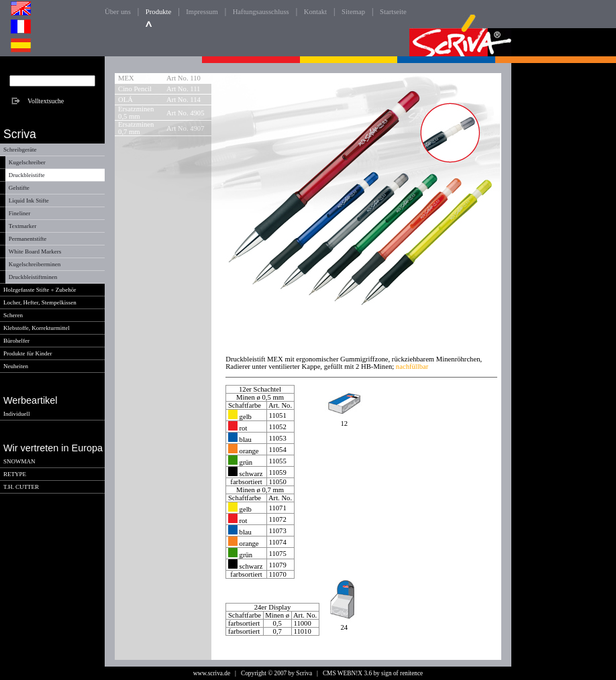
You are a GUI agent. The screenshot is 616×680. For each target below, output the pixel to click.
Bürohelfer (16, 341)
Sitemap (353, 12)
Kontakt (315, 12)
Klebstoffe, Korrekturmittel (37, 328)
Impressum (202, 12)
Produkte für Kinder (28, 353)
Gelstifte (19, 188)
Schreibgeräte (20, 150)
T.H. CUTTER (21, 487)
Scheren (13, 315)
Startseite (393, 12)
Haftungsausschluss (261, 12)
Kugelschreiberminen (35, 264)
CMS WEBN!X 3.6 (347, 673)
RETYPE (15, 474)
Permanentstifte (28, 239)
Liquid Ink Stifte (29, 201)
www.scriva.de (212, 673)
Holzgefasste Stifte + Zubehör (40, 290)
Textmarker (22, 226)
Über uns (118, 12)
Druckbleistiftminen (33, 277)
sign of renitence (402, 673)
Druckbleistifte (27, 175)
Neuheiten (16, 366)
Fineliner (20, 213)
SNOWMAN (19, 461)
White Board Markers (35, 251)
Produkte (158, 12)
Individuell (17, 414)
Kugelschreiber (27, 162)
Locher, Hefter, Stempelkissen (40, 302)
